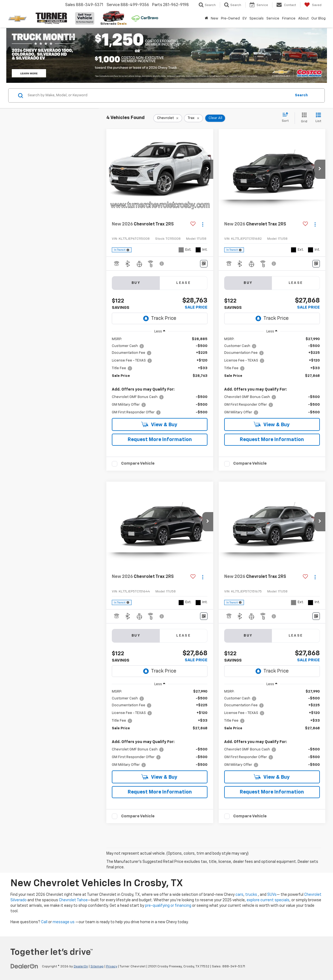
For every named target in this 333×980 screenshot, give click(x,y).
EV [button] (245, 19)
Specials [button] (257, 19)
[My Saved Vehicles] (313, 5)
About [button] (303, 19)
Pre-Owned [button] (230, 19)
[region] (160, 376)
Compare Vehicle (138, 463)
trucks (251, 895)
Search (301, 95)
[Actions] (203, 224)
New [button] (214, 19)
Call (44, 922)
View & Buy (159, 424)
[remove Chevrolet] (168, 118)
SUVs (272, 895)
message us (64, 922)
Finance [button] (289, 19)
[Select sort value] (287, 118)
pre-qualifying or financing (168, 906)
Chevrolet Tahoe (73, 900)
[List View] (318, 118)
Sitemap (97, 967)
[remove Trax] (193, 118)
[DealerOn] (24, 966)
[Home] (206, 19)
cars (239, 895)
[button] (208, 169)
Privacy (112, 967)
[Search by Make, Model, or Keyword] (159, 95)
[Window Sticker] (204, 264)
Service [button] (273, 19)
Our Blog (318, 19)
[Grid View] (303, 118)
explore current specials (268, 900)
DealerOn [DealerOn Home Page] (81, 967)
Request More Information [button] (160, 440)
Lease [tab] (183, 283)
